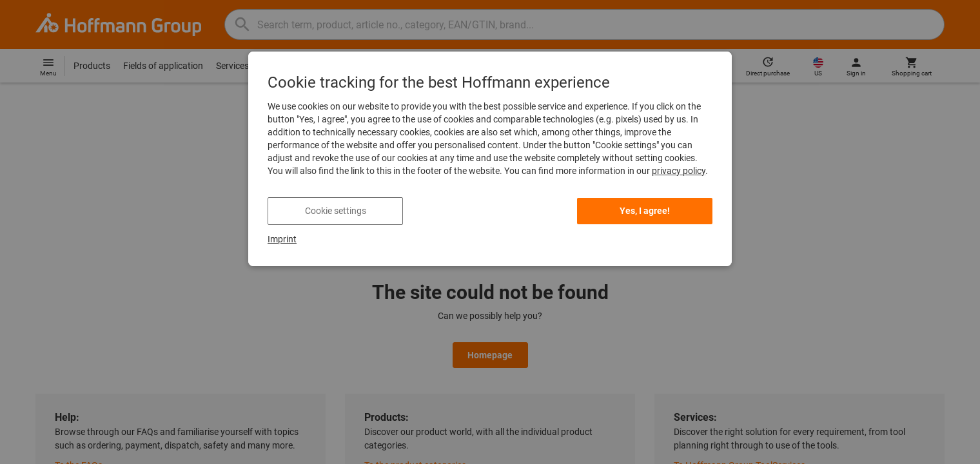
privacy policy (679, 171)
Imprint (282, 239)
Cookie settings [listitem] (336, 211)
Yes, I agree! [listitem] (645, 211)
